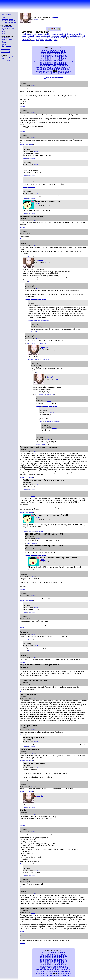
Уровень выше (32, 158)
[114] (48, 69)
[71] (41, 62)
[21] (41, 54)
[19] (62, 52)
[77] (58, 62)
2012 (37, 40)
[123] (44, 71)
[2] (45, 50)
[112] (42, 69)
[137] (61, 73)
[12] (42, 52)
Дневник (5, 41)
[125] (51, 71)
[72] (44, 62)
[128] (63, 71)
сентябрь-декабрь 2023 (60, 34)
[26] (55, 54)
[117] (59, 69)
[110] (69, 67)
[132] (43, 73)
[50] (66, 57)
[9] (59, 50)
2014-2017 (26, 40)
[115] (52, 69)
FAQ (4, 58)
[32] (44, 55)
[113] (45, 69)
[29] (63, 54)
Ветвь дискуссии (29, 145)
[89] (63, 64)
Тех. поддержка (7, 60)
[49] (63, 57)
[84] (49, 64)
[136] (57, 73)
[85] (52, 64)
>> (73, 62)
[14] (48, 52)
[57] (58, 59)
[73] (47, 62)
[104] (48, 67)
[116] (55, 69)
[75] (52, 62)
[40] (66, 55)
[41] (41, 57)
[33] (47, 55)
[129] (66, 71)
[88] (61, 64)
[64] (49, 60)
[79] (63, 62)
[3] (47, 50)
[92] (43, 66)
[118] (62, 69)
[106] (55, 67)
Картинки (5, 43)
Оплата (5, 32)
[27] (58, 54)
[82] (44, 64)
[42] (44, 57)
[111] (38, 69)
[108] (62, 67)
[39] (63, 55)
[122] (41, 71)
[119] (66, 69)
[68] (61, 60)
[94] (49, 66)
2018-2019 (71, 38)
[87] (58, 64)
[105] (52, 67)
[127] (59, 71)
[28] (61, 54)
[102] (41, 67)
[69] (63, 60)
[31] (41, 55)
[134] (50, 73)
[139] (68, 73)
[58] (61, 59)
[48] (61, 57)
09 (37, 19)
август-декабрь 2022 (43, 36)
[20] (65, 52)
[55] (52, 59)
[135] (54, 73)
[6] (53, 50)
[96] (55, 66)
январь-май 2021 (42, 38)
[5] (51, 50)
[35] (52, 55)
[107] (59, 67)
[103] (45, 67)
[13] (45, 52)
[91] (41, 66)
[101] (38, 67)
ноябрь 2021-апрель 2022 (76, 36)
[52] (44, 59)
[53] (47, 59)
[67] (58, 60)
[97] (57, 66)
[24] (49, 54)
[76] (55, 62)
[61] (41, 60)
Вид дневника (7, 46)
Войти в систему (7, 14)
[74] (49, 62)
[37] (58, 55)
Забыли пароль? (8, 57)
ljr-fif (4, 33)
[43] (47, 57)
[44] (49, 57)
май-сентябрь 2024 (30, 34)
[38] (61, 55)
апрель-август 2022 (59, 36)
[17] (56, 52)
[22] (44, 54)
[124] (48, 71)
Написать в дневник (9, 20)
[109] (66, 67)
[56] (55, 59)
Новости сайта (7, 27)
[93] (46, 66)
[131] (39, 73)
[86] (55, 64)
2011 (42, 40)
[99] (63, 66)
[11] (64, 50)
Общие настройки (8, 28)
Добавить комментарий (54, 78)
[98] (60, 66)
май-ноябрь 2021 (29, 38)
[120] (69, 69)
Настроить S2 (6, 52)
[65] (52, 60)
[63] (47, 60)
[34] (49, 55)
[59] (63, 59)
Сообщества (6, 49)
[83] (47, 64)
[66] (55, 60)
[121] (37, 71)
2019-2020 (57, 38)
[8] (57, 50)
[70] (66, 60)
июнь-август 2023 (76, 34)
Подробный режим (10, 22)
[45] (52, 57)
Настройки (6, 38)
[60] (66, 59)
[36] (55, 55)
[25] (52, 54)
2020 (51, 38)
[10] (62, 50)
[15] (51, 52)
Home (3, 17)
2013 (33, 40)
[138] (64, 73)
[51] (41, 59)
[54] (49, 59)
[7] (55, 50)
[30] (66, 54)
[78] (61, 62)
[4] (49, 50)
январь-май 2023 (29, 36)
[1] (43, 50)
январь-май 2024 (44, 34)
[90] (66, 64)
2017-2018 (79, 38)
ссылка (33, 86)
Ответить (22, 106)
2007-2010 (49, 40)
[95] (52, 66)
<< (34, 62)
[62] (44, 60)
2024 (34, 19)
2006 (55, 40)
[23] (47, 54)
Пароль (5, 44)
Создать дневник (8, 19)
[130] (70, 71)
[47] (58, 57)
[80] (66, 62)
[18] (59, 52)
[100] (66, 66)
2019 (64, 38)
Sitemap (5, 30)
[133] (47, 73)
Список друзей (7, 39)
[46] (55, 57)
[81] (41, 64)
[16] (54, 52)
